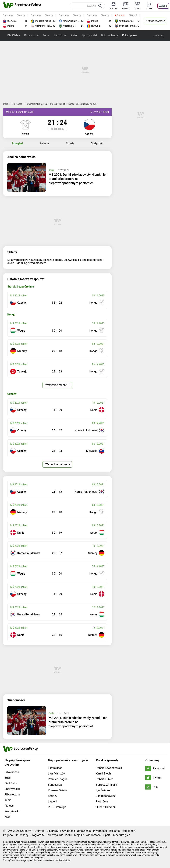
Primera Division (58, 790)
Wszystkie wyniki (154, 21)
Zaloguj (163, 6)
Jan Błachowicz (106, 796)
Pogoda (8, 835)
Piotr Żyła (102, 801)
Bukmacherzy (109, 35)
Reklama (114, 831)
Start (5, 104)
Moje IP (79, 835)
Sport (107, 835)
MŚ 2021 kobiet (58, 104)
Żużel (74, 35)
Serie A (52, 796)
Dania (52, 170)
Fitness (9, 806)
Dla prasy (52, 831)
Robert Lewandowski (109, 768)
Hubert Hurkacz (106, 807)
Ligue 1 (52, 801)
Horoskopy (22, 835)
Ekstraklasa (55, 768)
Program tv (37, 835)
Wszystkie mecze (56, 385)
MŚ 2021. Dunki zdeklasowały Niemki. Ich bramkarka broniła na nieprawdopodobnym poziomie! (78, 179)
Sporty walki (89, 35)
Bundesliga (55, 785)
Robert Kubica (105, 779)
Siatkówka (60, 35)
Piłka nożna (31, 35)
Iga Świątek (103, 790)
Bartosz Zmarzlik (106, 785)
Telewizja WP (55, 835)
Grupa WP (26, 831)
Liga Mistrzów (57, 774)
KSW (8, 817)
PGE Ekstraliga (57, 807)
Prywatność (68, 831)
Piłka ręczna (130, 35)
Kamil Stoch (103, 774)
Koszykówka (12, 811)
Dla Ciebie (14, 35)
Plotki (69, 835)
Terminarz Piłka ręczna (36, 104)
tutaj (68, 860)
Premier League (58, 779)
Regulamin (129, 831)
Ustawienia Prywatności (92, 831)
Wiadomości (93, 835)
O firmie (40, 831)
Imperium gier (121, 835)
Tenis (46, 35)
